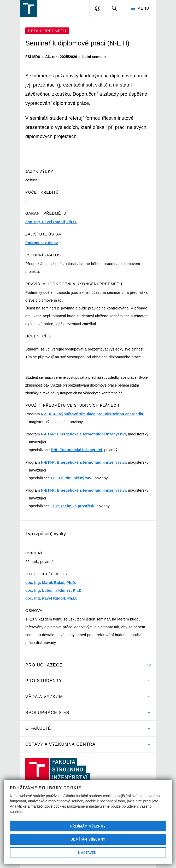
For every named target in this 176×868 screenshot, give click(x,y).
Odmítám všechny (88, 839)
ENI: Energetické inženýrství (77, 450)
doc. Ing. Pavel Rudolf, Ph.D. (51, 222)
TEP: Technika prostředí (73, 506)
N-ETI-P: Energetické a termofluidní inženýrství (83, 434)
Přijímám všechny (88, 826)
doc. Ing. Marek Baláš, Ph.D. (51, 583)
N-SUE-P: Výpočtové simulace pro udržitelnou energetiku (93, 414)
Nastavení (88, 853)
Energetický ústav (42, 243)
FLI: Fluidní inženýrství (72, 478)
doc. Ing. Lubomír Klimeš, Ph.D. (54, 590)
